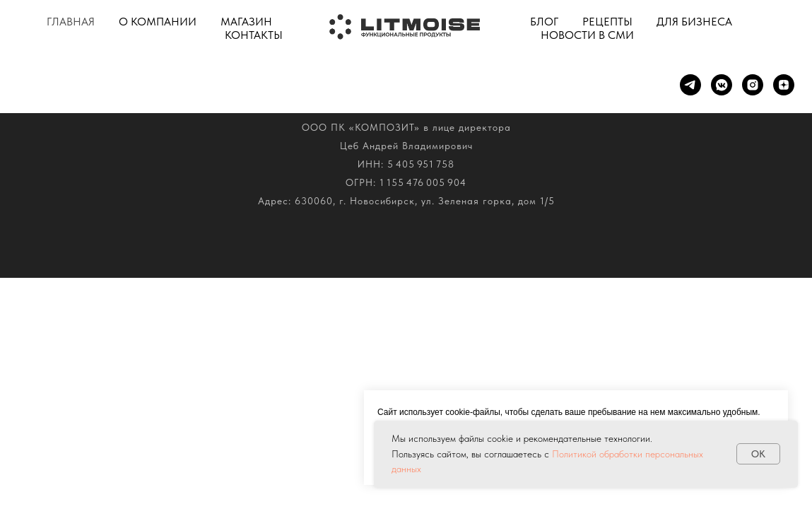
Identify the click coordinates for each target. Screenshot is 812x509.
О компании (158, 22)
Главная (71, 22)
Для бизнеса (694, 22)
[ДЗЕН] (784, 85)
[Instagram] (753, 85)
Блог (544, 22)
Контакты (254, 35)
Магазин (246, 22)
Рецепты (607, 22)
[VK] (722, 85)
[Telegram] (690, 85)
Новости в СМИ (587, 35)
